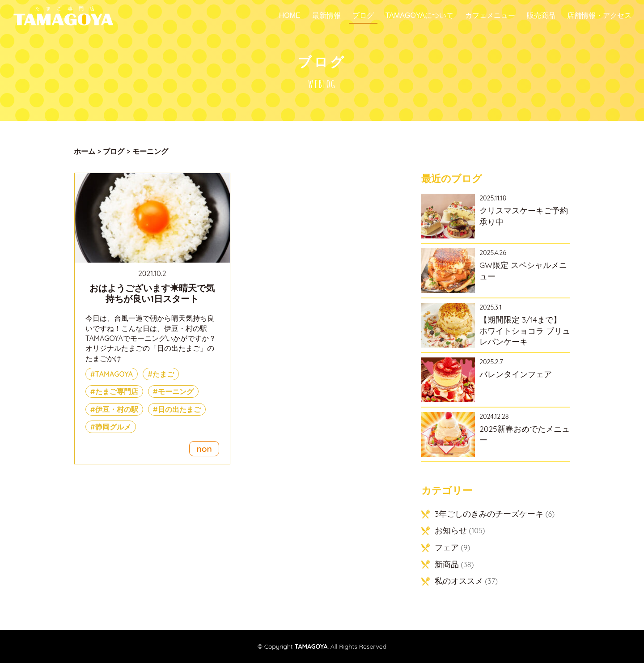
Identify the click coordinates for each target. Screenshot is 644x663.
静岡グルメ (113, 427)
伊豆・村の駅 (117, 409)
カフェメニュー (490, 16)
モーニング (176, 391)
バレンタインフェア (516, 374)
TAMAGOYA (114, 374)
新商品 (447, 564)
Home (290, 16)
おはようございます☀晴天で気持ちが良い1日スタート (152, 293)
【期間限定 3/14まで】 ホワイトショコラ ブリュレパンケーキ (525, 330)
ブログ (363, 16)
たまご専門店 (117, 391)
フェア (447, 547)
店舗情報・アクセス (599, 16)
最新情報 (326, 16)
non (204, 449)
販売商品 (541, 16)
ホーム (85, 151)
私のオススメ (459, 581)
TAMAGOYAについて (419, 16)
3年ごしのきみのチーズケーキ (489, 514)
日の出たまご (179, 409)
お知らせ (451, 530)
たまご (163, 374)
